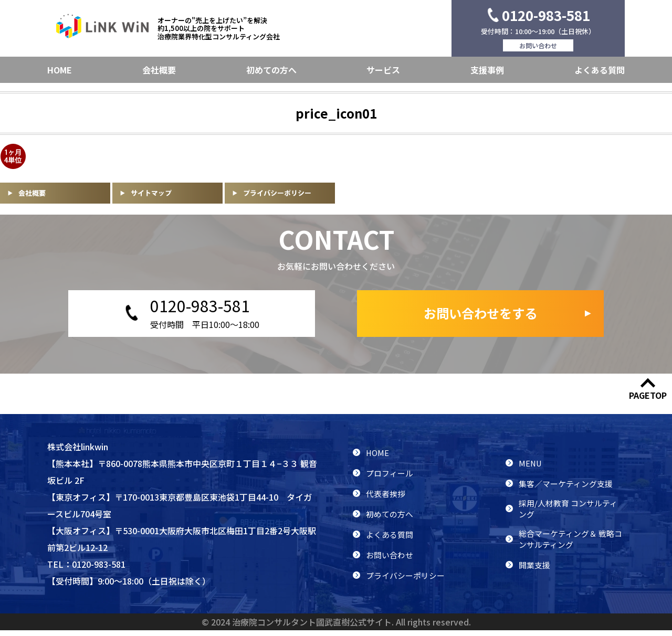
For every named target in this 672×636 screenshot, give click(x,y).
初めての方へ (271, 70)
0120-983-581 (546, 15)
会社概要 (159, 70)
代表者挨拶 (387, 499)
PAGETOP (648, 401)
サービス (383, 70)
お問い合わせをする (480, 316)
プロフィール (391, 479)
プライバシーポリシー (408, 581)
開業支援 (535, 573)
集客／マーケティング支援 (569, 486)
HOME (60, 70)
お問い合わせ (538, 45)
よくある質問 (600, 70)
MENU (531, 466)
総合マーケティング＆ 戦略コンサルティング (570, 546)
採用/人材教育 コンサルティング (571, 513)
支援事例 (487, 70)
